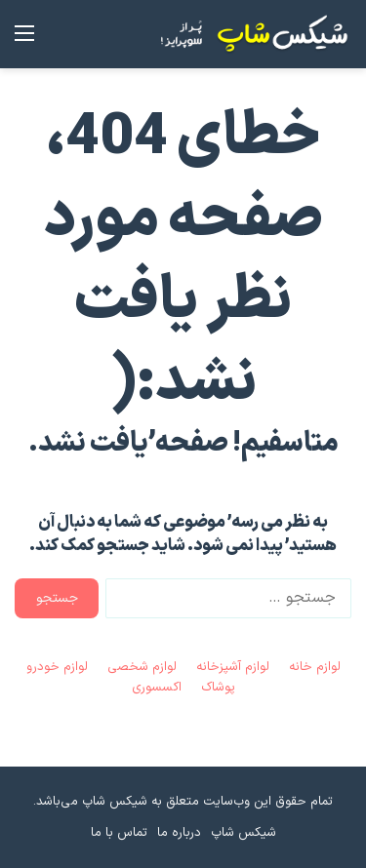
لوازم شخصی (142, 667)
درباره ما (179, 833)
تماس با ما (119, 833)
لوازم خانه (315, 667)
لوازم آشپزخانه (233, 667)
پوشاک (218, 688)
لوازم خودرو (57, 667)
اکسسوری (157, 688)
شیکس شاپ (244, 833)
